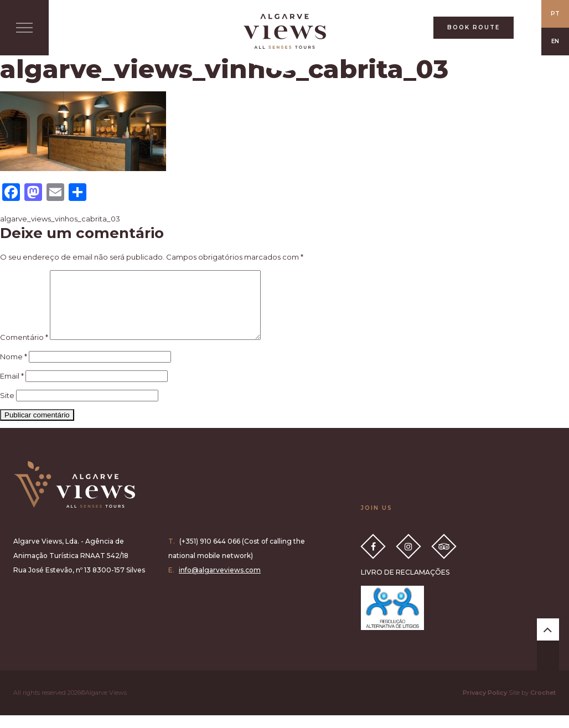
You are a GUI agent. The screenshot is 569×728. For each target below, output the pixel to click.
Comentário (24, 350)
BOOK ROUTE (474, 27)
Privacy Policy (485, 706)
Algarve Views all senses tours (74, 498)
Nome (14, 370)
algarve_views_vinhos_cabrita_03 (60, 219)
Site (7, 409)
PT (555, 14)
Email (12, 389)
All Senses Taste (284, 31)
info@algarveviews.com (220, 583)
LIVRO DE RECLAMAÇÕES (405, 585)
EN (555, 41)
